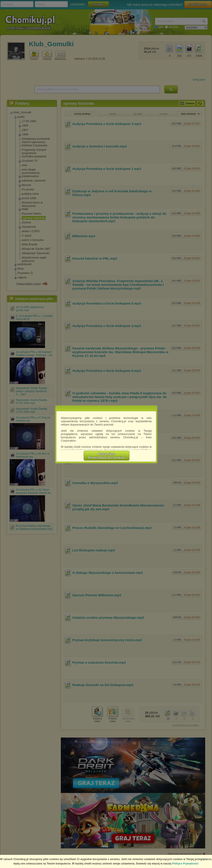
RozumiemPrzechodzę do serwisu (107, 456)
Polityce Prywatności (185, 864)
